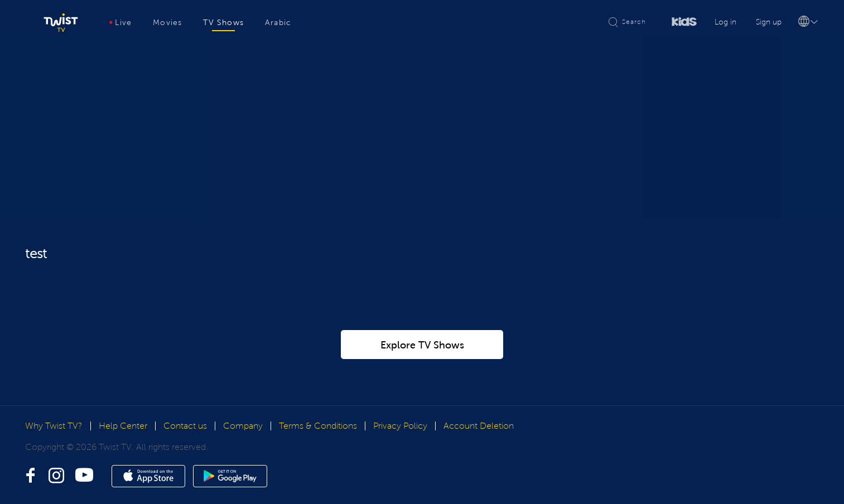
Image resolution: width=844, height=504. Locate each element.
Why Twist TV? (54, 426)
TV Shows (223, 23)
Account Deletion (479, 426)
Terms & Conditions (318, 426)
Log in (725, 22)
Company (243, 426)
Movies (167, 23)
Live (120, 23)
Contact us (185, 426)
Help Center (123, 426)
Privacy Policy (400, 426)
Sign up (769, 22)
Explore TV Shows (422, 345)
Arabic (278, 23)
